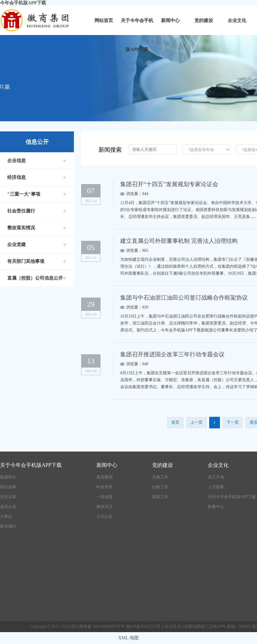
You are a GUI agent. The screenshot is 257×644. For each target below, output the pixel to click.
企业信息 (17, 160)
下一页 (233, 422)
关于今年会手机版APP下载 (137, 26)
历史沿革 (8, 497)
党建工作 (160, 477)
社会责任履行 (21, 211)
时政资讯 (105, 487)
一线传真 (105, 497)
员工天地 (216, 477)
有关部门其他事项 (26, 261)
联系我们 (8, 526)
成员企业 (8, 507)
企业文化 (237, 20)
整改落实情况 (21, 228)
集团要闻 (105, 477)
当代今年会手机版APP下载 (232, 497)
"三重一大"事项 (24, 194)
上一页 (196, 422)
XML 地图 (128, 638)
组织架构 (8, 487)
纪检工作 (160, 487)
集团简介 (8, 477)
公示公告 (105, 517)
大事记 (6, 517)
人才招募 (216, 487)
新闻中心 (170, 20)
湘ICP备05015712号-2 (145, 626)
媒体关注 (105, 507)
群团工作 (160, 497)
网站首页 (104, 20)
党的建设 (204, 20)
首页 (175, 422)
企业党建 (17, 244)
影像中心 (216, 507)
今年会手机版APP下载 (23, 3)
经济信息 (17, 177)
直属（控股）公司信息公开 (35, 278)
